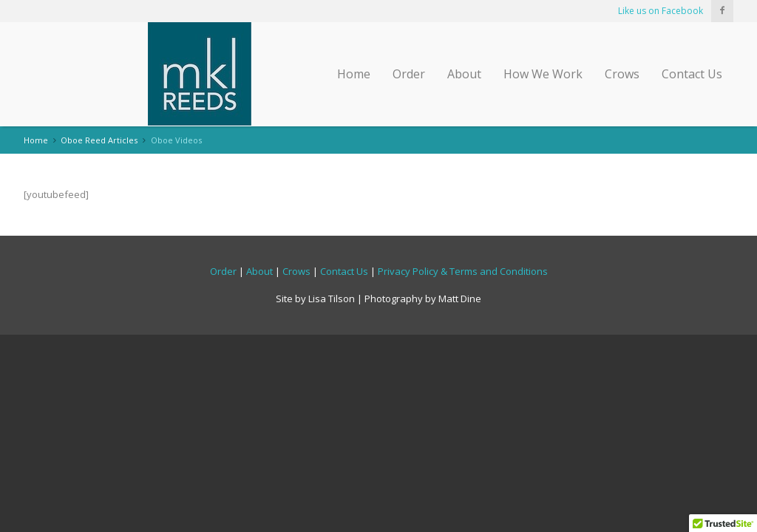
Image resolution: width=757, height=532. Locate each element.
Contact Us (692, 74)
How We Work (543, 74)
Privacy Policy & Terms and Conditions (463, 271)
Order (409, 74)
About (464, 74)
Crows (622, 74)
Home (354, 74)
